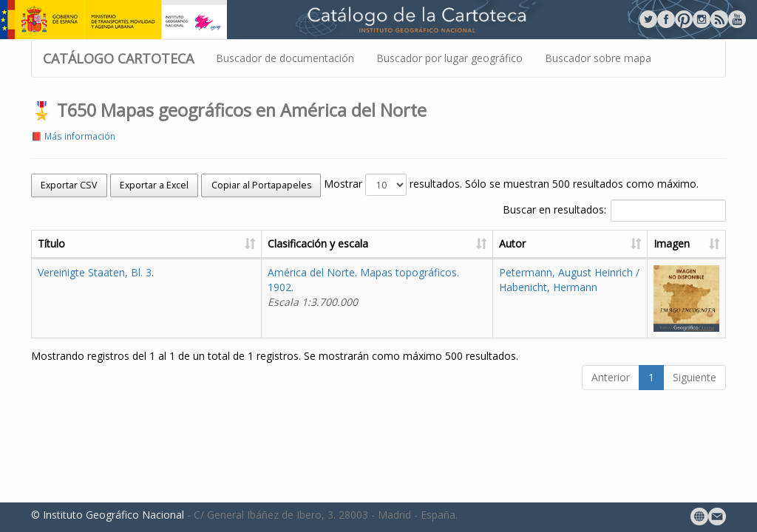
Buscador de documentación (285, 58)
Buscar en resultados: (614, 211)
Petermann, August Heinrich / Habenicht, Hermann (569, 280)
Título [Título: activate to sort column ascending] (51, 243)
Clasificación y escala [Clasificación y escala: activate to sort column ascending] (318, 243)
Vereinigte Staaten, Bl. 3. (96, 272)
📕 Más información (73, 136)
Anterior (611, 377)
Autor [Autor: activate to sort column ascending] (512, 243)
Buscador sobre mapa (598, 58)
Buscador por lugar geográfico (449, 58)
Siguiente (695, 377)
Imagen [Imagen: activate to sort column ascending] (672, 243)
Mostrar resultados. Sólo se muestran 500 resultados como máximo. (511, 185)
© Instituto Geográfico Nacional (108, 515)
